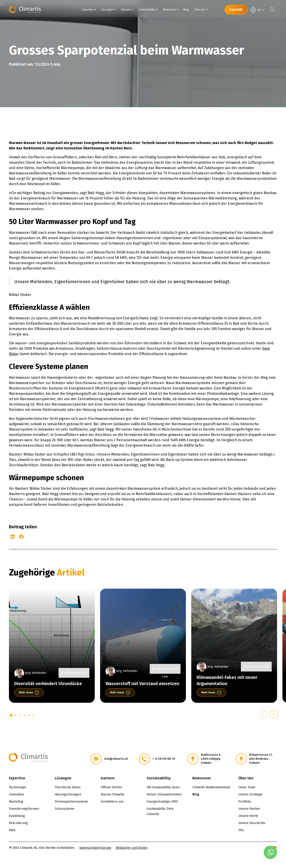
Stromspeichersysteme (71, 802)
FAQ (241, 830)
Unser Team (247, 787)
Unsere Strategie (250, 794)
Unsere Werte (248, 816)
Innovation (16, 794)
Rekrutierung (18, 823)
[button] (11, 715)
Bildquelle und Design (132, 848)
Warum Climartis (113, 794)
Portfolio (245, 802)
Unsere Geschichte (252, 823)
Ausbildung (17, 816)
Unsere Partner (249, 809)
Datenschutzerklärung (95, 848)
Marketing (16, 802)
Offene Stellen (111, 787)
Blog (196, 794)
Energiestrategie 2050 (162, 802)
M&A (12, 830)
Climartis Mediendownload (211, 787)
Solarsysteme (65, 809)
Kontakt (236, 9)
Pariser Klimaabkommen (164, 794)
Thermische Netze (68, 787)
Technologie (18, 787)
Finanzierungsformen (24, 809)
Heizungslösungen (68, 794)
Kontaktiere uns (112, 802)
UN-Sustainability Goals (163, 787)
